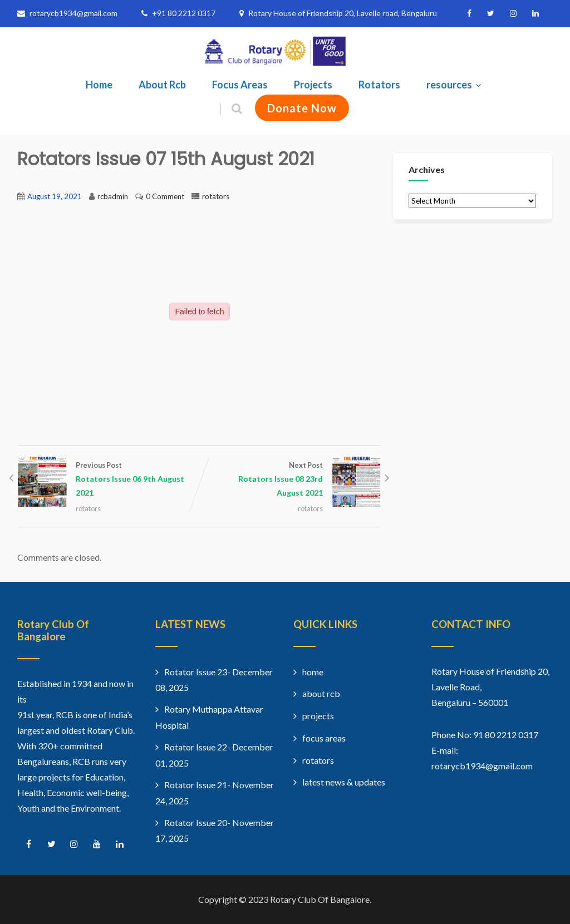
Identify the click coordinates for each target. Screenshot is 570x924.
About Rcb (162, 85)
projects (318, 716)
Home (99, 85)
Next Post (290, 480)
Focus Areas (240, 85)
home (313, 672)
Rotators (379, 85)
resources (455, 85)
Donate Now (302, 108)
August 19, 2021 (55, 196)
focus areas (324, 738)
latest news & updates (344, 782)
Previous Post (108, 480)
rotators (216, 196)
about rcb (321, 693)
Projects (313, 85)
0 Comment (165, 196)
